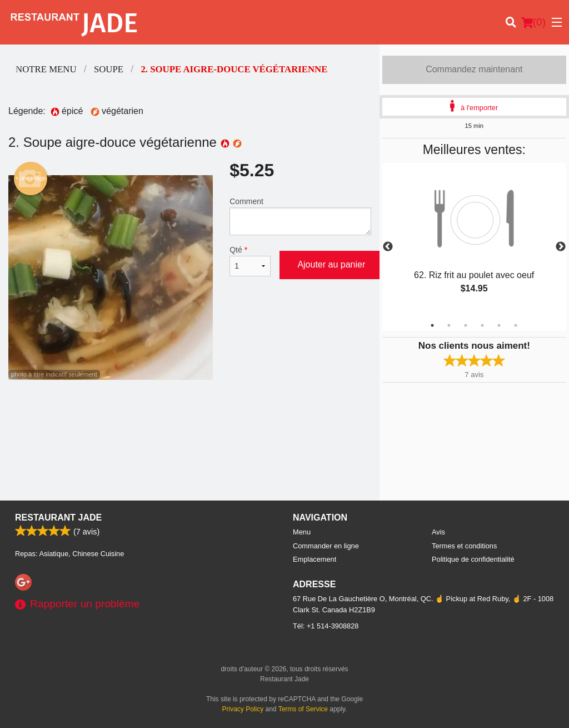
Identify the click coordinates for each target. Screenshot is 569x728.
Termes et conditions (464, 546)
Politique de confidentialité (473, 559)
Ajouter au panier (331, 264)
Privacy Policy (243, 709)
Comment (300, 216)
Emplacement (315, 559)
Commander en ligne (326, 546)
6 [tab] (516, 325)
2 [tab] (449, 325)
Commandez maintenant (474, 69)
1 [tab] (432, 325)
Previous (388, 247)
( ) (533, 22)
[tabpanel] (474, 240)
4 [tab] (482, 325)
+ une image (30, 179)
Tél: (326, 626)
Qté (250, 261)
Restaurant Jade (58, 517)
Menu (302, 532)
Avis (438, 532)
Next (561, 247)
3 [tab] (466, 325)
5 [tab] (499, 325)
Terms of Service (303, 709)
